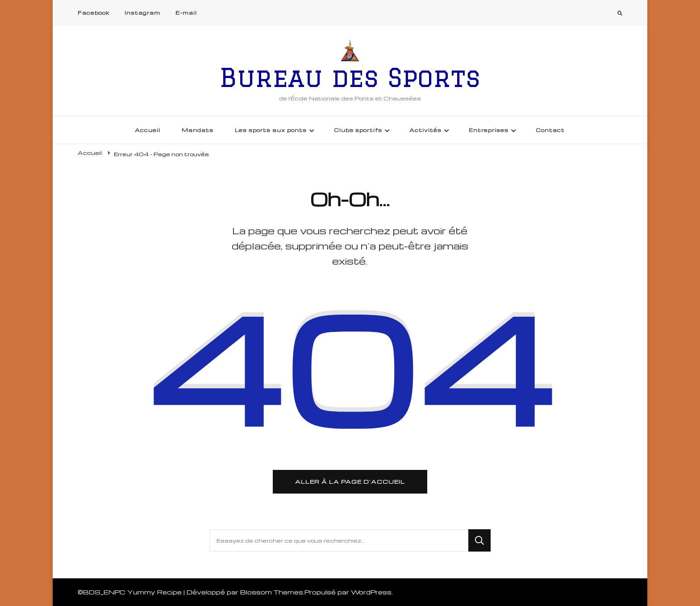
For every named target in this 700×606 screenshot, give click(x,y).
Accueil (148, 130)
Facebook (94, 13)
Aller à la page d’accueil (350, 481)
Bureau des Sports (350, 77)
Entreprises (489, 130)
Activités (425, 130)
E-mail (186, 13)
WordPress (371, 592)
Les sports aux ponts (271, 130)
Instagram (142, 13)
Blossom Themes (272, 592)
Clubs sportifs (358, 130)
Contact (550, 130)
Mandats (198, 130)
